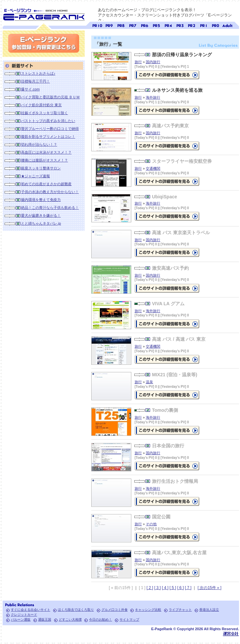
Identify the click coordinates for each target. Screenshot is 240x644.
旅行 (138, 62)
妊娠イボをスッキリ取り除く (44, 113)
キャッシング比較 (148, 610)
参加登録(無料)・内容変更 (44, 43)
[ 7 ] (188, 588)
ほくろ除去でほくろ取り (76, 610)
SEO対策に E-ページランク (44, 13)
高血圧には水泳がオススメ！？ (46, 152)
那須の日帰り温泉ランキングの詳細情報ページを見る (167, 75)
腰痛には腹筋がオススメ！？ (44, 160)
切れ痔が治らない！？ (39, 144)
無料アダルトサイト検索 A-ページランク (227, 25)
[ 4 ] (165, 588)
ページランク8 (121, 25)
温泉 (149, 382)
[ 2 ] (150, 588)
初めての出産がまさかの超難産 (46, 184)
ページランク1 (204, 25)
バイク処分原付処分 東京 (41, 105)
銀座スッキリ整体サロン (41, 168)
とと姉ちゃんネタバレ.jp (41, 223)
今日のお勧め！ (100, 619)
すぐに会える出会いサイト (31, 610)
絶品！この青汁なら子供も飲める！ (50, 208)
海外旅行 (153, 97)
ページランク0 (215, 25)
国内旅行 (153, 62)
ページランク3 (180, 25)
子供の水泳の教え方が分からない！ (50, 192)
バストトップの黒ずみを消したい (48, 121)
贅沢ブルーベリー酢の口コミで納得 (50, 129)
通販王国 (45, 619)
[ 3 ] (158, 588)
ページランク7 (133, 25)
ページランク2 (192, 25)
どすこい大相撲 (70, 619)
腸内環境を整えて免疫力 (41, 200)
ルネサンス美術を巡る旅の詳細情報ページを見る (167, 110)
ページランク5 (156, 25)
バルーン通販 (21, 619)
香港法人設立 (209, 610)
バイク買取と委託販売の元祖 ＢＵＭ (50, 97)
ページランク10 (97, 25)
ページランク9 (109, 25)
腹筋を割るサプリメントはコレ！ (48, 136)
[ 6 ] (181, 588)
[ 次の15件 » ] (210, 588)
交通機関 (153, 168)
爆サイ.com (30, 89)
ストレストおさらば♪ (38, 73)
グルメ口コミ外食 (115, 610)
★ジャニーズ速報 (35, 176)
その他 (151, 524)
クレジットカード (24, 615)
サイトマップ (129, 619)
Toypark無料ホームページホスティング (231, 634)
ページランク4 (168, 25)
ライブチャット (180, 610)
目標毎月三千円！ (35, 81)
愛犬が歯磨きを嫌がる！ (41, 215)
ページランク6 (144, 25)
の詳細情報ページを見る (167, 146)
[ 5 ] (173, 588)
